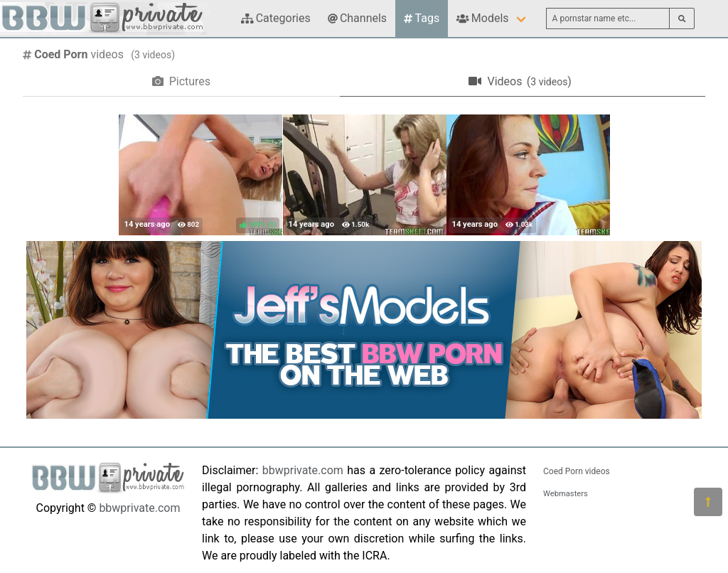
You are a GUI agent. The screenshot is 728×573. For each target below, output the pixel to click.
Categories (276, 18)
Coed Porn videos (577, 471)
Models (482, 18)
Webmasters (566, 494)
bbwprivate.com (139, 508)
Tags (422, 18)
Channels (357, 18)
